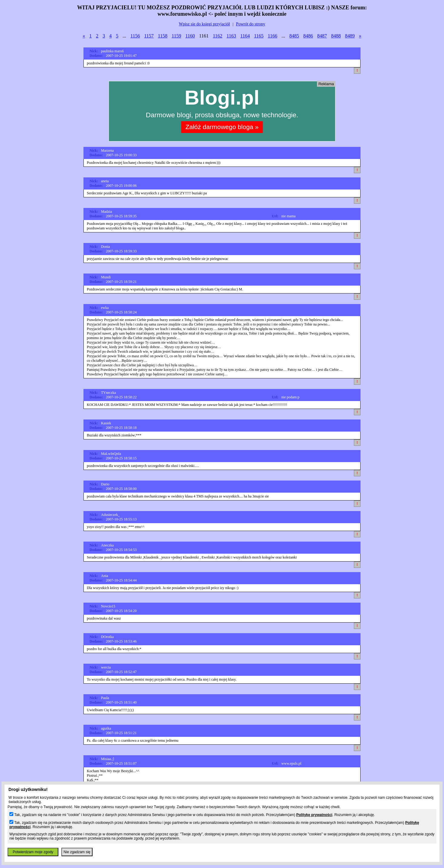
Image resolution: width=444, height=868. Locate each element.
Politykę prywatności (314, 815)
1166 (272, 36)
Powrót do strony (250, 24)
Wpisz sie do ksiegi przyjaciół (204, 24)
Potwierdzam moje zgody (33, 852)
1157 (149, 36)
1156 (135, 36)
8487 (322, 36)
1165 (259, 36)
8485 (294, 36)
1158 (163, 36)
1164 (245, 36)
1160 (190, 36)
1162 (218, 36)
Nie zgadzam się (77, 852)
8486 (308, 36)
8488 (336, 36)
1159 (176, 36)
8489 (350, 36)
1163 (231, 36)
